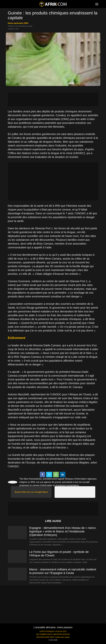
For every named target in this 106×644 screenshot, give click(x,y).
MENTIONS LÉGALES (62, 634)
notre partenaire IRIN (18, 23)
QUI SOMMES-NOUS (44, 634)
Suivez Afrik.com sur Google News (31, 492)
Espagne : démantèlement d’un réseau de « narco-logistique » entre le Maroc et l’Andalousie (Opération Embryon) (63, 531)
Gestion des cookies (62, 637)
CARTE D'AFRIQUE (47, 631)
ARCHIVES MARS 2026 (45, 637)
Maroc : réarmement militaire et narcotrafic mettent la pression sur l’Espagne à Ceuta (63, 571)
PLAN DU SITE (61, 631)
